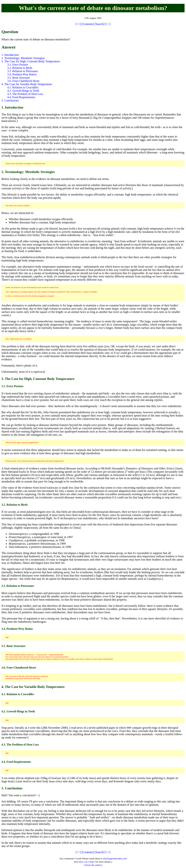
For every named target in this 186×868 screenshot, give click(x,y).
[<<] (78, 24)
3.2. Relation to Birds (20, 68)
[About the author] (93, 865)
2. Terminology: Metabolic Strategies (23, 58)
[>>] (108, 24)
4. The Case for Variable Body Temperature (27, 84)
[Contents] (88, 24)
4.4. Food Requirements (21, 97)
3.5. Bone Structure (19, 78)
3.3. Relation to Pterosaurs (23, 71)
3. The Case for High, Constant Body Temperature (31, 61)
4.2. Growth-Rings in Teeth (23, 91)
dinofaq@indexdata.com (115, 858)
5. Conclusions (10, 100)
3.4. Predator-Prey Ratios (22, 74)
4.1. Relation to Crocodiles (23, 87)
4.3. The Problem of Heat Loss (25, 94)
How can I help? (87, 862)
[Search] (100, 24)
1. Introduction (10, 55)
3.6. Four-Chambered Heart (23, 81)
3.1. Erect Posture (18, 65)
